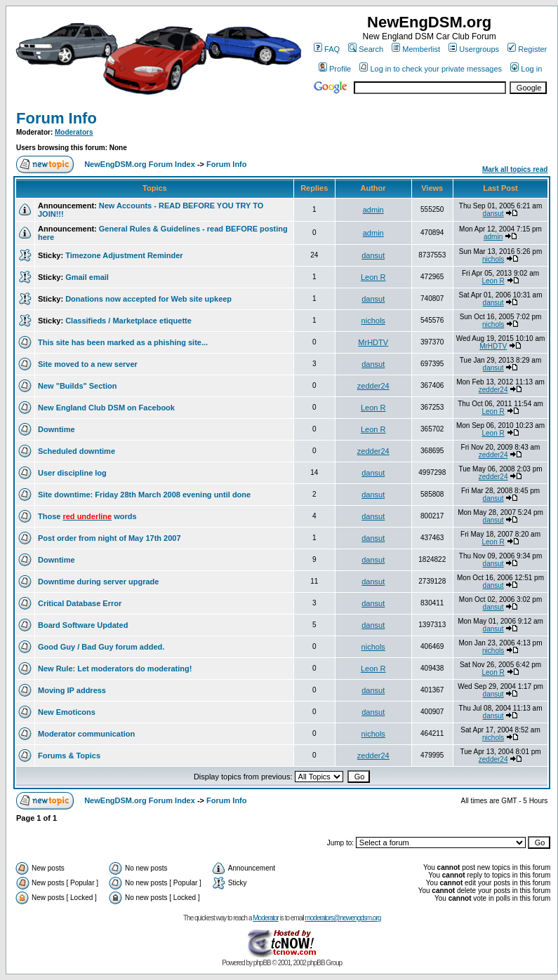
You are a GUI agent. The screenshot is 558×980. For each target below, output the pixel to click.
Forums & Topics (69, 756)
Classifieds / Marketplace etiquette (128, 321)
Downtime (57, 429)
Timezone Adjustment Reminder (124, 255)
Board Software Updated (83, 625)
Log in (526, 69)
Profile (335, 69)
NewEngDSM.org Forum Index (140, 164)
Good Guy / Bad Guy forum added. (101, 647)
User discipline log (72, 473)
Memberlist (416, 49)
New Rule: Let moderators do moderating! (115, 669)
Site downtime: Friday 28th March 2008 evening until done (144, 495)
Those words (87, 516)
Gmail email (87, 277)
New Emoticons (67, 712)
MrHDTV (373, 342)
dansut (493, 214)
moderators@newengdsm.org (343, 918)
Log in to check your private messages (431, 69)
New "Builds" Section (78, 386)
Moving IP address (72, 690)
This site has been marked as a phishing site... (123, 342)
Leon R (373, 277)
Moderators (74, 132)
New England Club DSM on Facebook (106, 408)
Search (366, 49)
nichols (493, 259)
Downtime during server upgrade (98, 582)
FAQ (327, 49)
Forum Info (57, 118)
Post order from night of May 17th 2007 (109, 538)
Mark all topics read (515, 169)
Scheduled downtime (77, 451)
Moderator (266, 918)
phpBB (262, 963)
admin (373, 210)
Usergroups (474, 49)
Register (527, 49)
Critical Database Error (80, 603)
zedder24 (373, 386)
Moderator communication (86, 734)
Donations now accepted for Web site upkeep (148, 299)
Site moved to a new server (88, 364)
